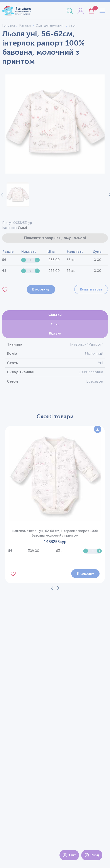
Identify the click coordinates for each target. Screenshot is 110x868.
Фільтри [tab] (55, 315)
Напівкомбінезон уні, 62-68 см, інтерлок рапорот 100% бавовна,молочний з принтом (55, 533)
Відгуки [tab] (55, 333)
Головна (8, 25)
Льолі (22, 228)
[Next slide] (108, 195)
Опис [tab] (55, 324)
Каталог (25, 25)
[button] (18, 195)
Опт (69, 855)
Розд (92, 855)
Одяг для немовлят (50, 25)
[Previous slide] (52, 588)
